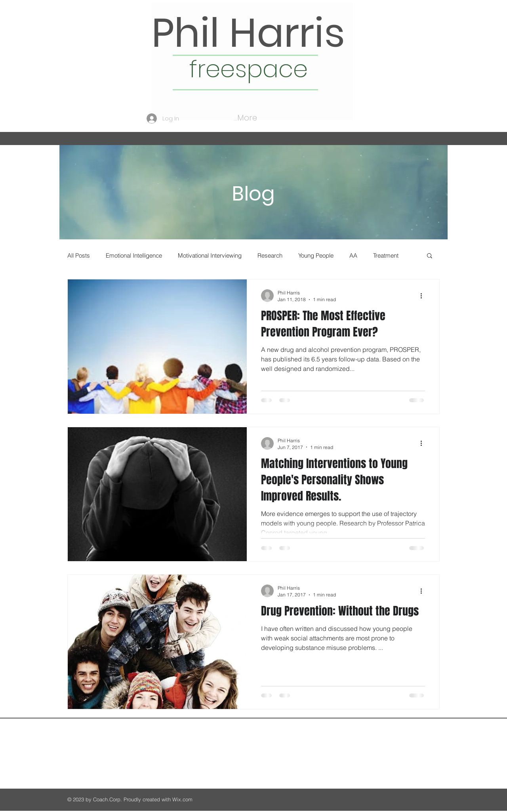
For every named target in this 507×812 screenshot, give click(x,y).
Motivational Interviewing (210, 255)
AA (353, 255)
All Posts (79, 255)
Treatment (386, 255)
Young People (316, 255)
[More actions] (424, 296)
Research (270, 255)
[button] (430, 256)
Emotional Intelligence (134, 255)
